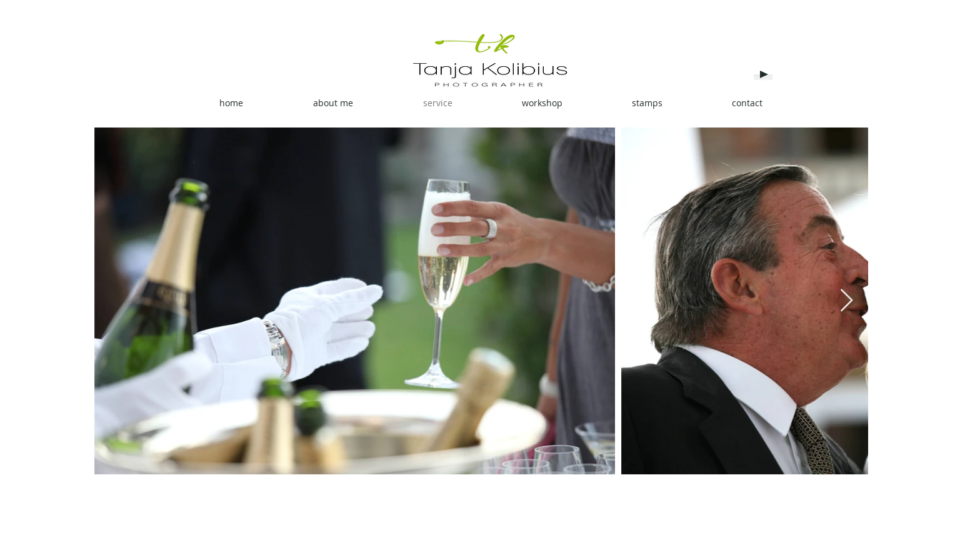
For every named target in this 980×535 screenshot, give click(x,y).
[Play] (763, 74)
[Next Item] (847, 301)
